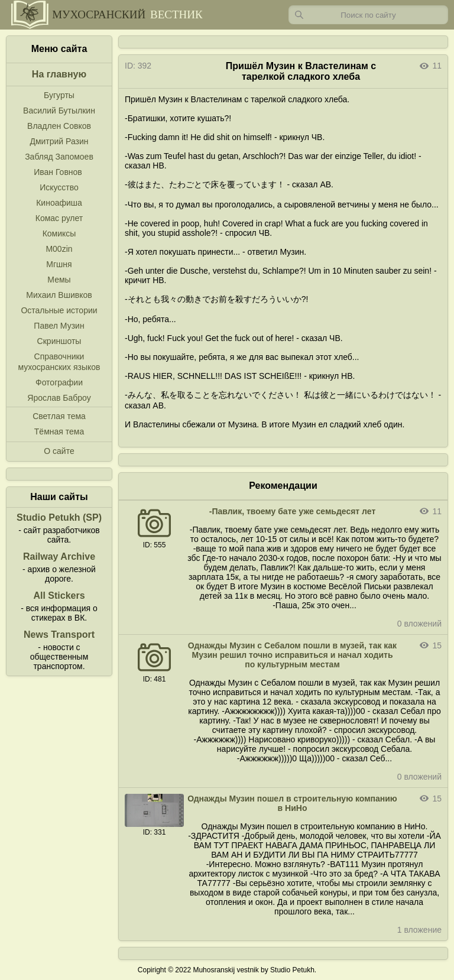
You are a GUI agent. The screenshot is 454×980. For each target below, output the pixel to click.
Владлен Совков (59, 126)
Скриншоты (59, 341)
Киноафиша (59, 203)
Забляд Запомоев (59, 157)
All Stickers (59, 596)
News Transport (59, 635)
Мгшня (59, 264)
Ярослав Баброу (59, 398)
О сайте (59, 451)
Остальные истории (59, 310)
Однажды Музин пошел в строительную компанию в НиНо (292, 803)
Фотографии (59, 382)
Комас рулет (59, 218)
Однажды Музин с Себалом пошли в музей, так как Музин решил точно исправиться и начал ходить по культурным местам (292, 655)
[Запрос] (368, 15)
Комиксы (59, 233)
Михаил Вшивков (59, 295)
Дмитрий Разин (59, 141)
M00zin (59, 249)
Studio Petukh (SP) (59, 517)
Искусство (59, 187)
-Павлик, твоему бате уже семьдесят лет (293, 511)
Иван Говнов (58, 172)
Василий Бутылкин (59, 111)
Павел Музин (59, 326)
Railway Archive (59, 556)
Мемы (59, 280)
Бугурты (59, 95)
